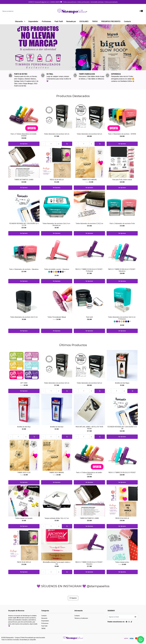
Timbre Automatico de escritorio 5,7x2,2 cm (89, 223)
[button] (71, 67)
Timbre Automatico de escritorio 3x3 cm (57, 134)
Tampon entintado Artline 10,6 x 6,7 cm (57, 518)
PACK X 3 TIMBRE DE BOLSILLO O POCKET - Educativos (122, 270)
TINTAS (95, 21)
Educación (19, 21)
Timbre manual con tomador (24, 518)
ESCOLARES (84, 21)
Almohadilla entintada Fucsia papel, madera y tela (57, 563)
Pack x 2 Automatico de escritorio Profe (122, 223)
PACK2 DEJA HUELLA (57, 180)
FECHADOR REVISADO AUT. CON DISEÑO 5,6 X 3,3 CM (24, 224)
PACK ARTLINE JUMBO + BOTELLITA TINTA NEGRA (89, 428)
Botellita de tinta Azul (57, 427)
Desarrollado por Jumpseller (28, 640)
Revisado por (71, 21)
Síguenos (73, 598)
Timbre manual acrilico (122, 562)
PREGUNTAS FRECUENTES (111, 21)
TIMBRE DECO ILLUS (24, 473)
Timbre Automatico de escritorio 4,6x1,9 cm (24, 317)
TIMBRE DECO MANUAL (89, 180)
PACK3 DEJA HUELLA (122, 518)
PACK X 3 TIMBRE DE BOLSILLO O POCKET (122, 473)
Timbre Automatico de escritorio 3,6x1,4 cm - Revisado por (57, 224)
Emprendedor (33, 21)
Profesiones (46, 21)
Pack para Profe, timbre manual (122, 180)
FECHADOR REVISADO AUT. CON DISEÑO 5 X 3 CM (122, 428)
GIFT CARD (24, 383)
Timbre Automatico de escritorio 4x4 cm (89, 134)
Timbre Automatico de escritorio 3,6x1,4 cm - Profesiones (122, 318)
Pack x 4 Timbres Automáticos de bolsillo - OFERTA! (24, 135)
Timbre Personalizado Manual (57, 317)
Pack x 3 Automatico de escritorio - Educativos (24, 269)
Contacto (127, 21)
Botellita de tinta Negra (122, 383)
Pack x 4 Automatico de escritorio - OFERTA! (122, 134)
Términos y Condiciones (81, 618)
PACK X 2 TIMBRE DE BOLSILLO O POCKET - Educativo (89, 563)
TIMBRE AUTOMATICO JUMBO (24, 180)
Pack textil (89, 317)
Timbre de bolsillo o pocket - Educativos (57, 269)
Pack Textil (59, 21)
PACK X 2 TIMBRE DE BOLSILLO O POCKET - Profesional (89, 270)
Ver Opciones (24, 144)
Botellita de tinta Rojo (24, 427)
